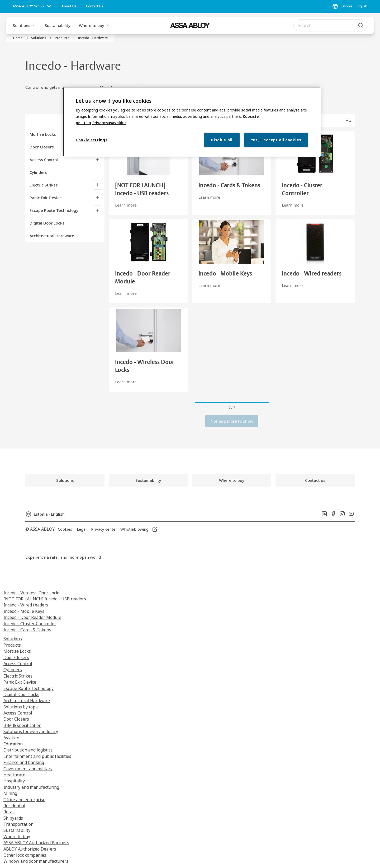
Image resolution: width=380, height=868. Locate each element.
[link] (69, 6)
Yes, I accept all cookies (276, 140)
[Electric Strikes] (98, 185)
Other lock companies (25, 855)
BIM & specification (22, 725)
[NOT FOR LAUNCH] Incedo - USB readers (45, 599)
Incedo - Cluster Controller (30, 624)
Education (13, 744)
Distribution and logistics (28, 750)
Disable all (222, 140)
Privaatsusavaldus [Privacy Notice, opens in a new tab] (109, 123)
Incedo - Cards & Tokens (27, 630)
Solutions (22, 25)
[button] (34, 25)
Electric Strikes (44, 185)
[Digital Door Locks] (67, 223)
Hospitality (14, 781)
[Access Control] (98, 160)
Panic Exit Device (46, 198)
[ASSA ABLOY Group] (32, 6)
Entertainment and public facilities (37, 756)
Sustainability (58, 25)
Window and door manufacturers (36, 861)
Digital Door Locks (21, 694)
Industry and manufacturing (31, 787)
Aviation (11, 738)
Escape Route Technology (54, 210)
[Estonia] (350, 6)
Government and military (28, 769)
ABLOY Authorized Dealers (30, 849)
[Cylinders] (67, 172)
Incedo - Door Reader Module (32, 617)
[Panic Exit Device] (98, 198)
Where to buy (92, 25)
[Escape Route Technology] (98, 210)
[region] (192, 122)
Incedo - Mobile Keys (24, 611)
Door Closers (42, 147)
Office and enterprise (24, 800)
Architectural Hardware (27, 701)
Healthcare (14, 775)
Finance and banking (24, 762)
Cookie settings (92, 140)
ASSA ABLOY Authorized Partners (36, 843)
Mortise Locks (43, 134)
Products (12, 645)
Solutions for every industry (31, 731)
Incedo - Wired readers (26, 605)
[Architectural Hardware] (67, 236)
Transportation (18, 824)
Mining (10, 793)
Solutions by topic (21, 707)
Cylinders (13, 670)
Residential (14, 806)
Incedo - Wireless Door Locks (32, 593)
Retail (9, 812)
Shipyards (13, 818)
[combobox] (330, 25)
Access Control (44, 160)
